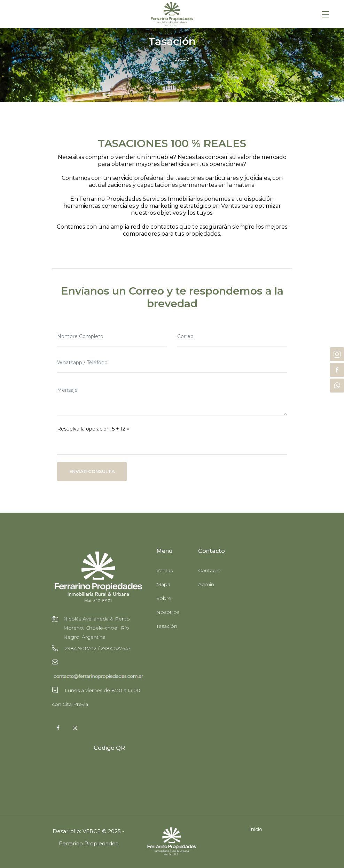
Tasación (167, 626)
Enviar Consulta (92, 471)
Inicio (158, 59)
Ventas (165, 570)
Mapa (163, 584)
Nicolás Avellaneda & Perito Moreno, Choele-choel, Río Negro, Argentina (97, 628)
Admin (206, 584)
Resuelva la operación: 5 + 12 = (93, 429)
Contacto (209, 570)
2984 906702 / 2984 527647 (97, 648)
